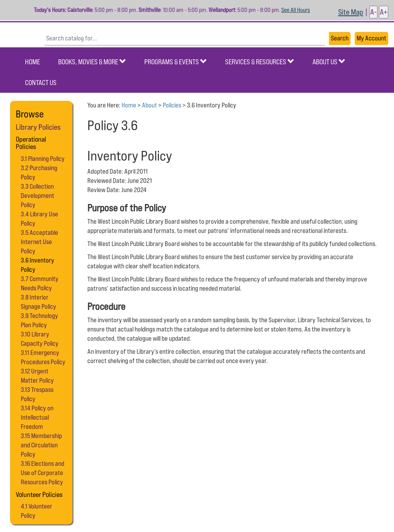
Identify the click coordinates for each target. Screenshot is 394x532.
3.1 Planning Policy (43, 159)
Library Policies (38, 127)
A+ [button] (384, 12)
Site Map (351, 12)
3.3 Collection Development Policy (38, 196)
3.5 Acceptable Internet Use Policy (39, 242)
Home (33, 62)
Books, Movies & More (92, 62)
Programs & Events (176, 62)
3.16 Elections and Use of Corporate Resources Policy (43, 473)
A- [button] (373, 12)
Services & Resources (260, 62)
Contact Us (41, 82)
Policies (172, 105)
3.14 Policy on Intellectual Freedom (37, 417)
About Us (329, 62)
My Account (371, 38)
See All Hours (296, 10)
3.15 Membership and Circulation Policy (41, 445)
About (149, 105)
